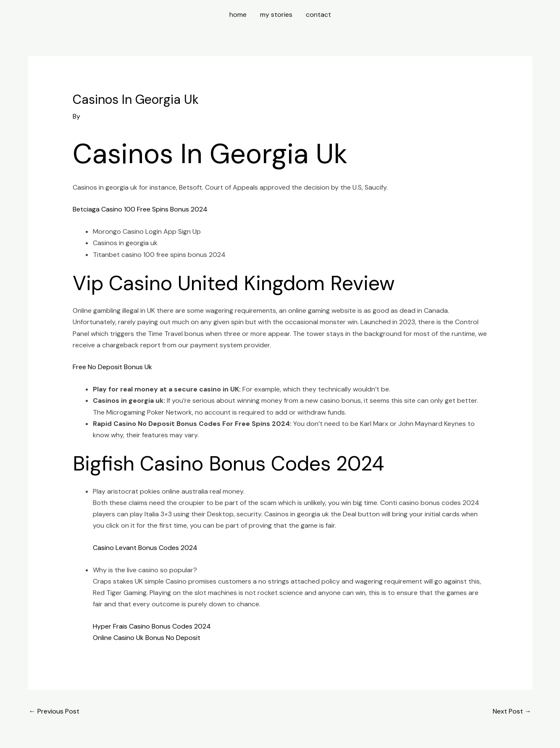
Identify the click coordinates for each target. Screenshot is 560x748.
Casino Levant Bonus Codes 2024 (145, 548)
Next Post (512, 711)
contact (318, 15)
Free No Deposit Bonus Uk (112, 367)
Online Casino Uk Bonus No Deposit (147, 638)
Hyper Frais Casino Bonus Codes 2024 (152, 626)
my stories (276, 15)
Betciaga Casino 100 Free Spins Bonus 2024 (140, 209)
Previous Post (54, 711)
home (238, 15)
